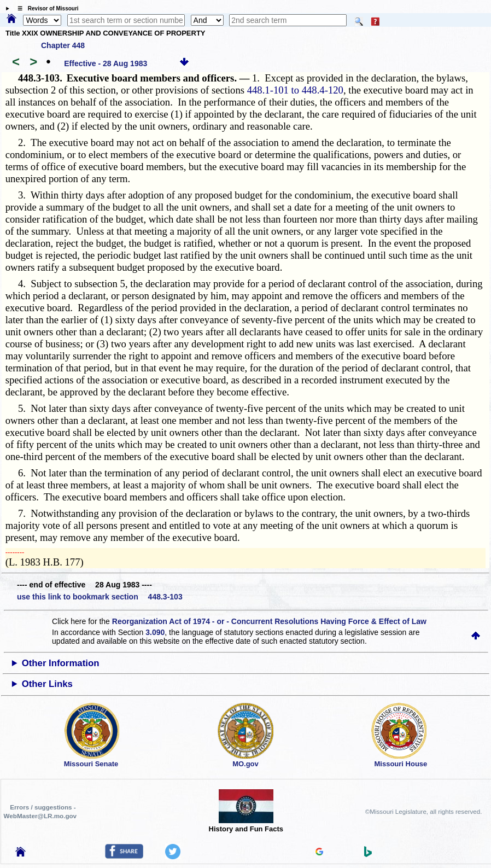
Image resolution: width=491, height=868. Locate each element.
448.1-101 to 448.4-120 (295, 90)
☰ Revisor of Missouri (45, 8)
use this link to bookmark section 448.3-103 (100, 597)
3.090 (155, 632)
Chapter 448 (63, 45)
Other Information (61, 663)
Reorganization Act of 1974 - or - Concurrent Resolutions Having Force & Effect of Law (269, 621)
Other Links (47, 684)
